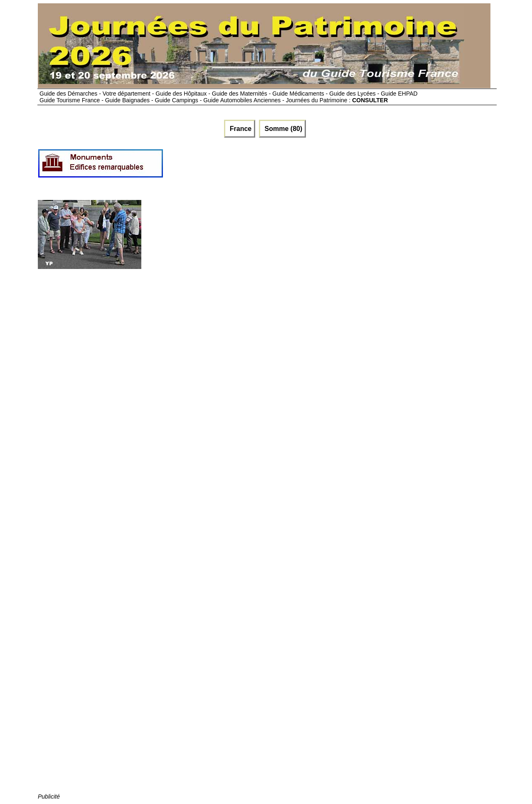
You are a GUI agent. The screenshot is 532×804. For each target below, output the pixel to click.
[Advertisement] (315, 167)
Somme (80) (282, 129)
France (240, 129)
